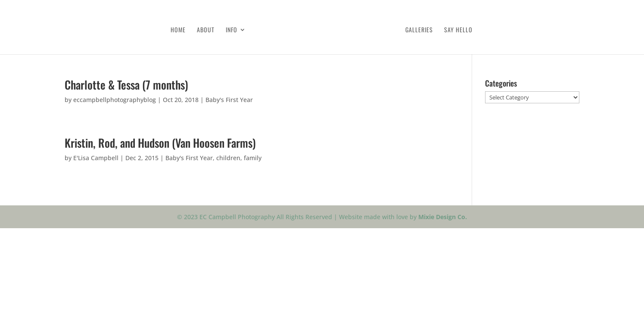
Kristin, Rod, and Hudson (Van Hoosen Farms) (160, 143)
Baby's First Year (229, 100)
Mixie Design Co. (443, 217)
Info (232, 30)
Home (178, 30)
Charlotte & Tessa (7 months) (126, 85)
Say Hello (458, 30)
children (228, 158)
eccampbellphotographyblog (115, 100)
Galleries (419, 30)
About (206, 30)
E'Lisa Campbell (96, 158)
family (253, 158)
